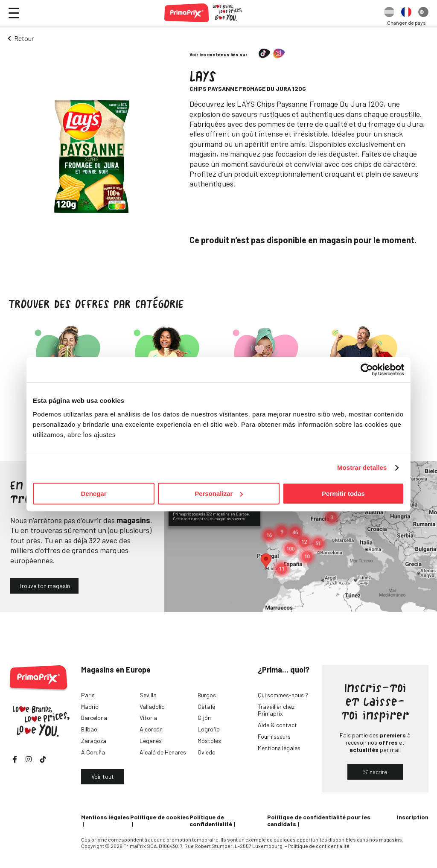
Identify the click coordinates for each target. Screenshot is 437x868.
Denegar (93, 494)
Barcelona (94, 718)
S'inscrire (375, 772)
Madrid (90, 706)
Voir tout (103, 776)
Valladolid (152, 706)
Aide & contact (277, 725)
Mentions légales (279, 748)
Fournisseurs (274, 736)
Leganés (151, 741)
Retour (24, 38)
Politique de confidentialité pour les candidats (319, 821)
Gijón (204, 718)
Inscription (413, 817)
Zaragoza (94, 741)
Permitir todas (343, 494)
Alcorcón (151, 729)
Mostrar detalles (362, 467)
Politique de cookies (160, 817)
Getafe (206, 706)
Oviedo (207, 752)
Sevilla (148, 695)
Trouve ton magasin (44, 586)
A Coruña (93, 752)
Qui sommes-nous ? (283, 695)
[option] (389, 13)
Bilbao (89, 729)
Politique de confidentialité (211, 821)
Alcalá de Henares (163, 752)
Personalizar (219, 494)
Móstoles (209, 741)
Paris (88, 695)
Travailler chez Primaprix (276, 710)
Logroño (209, 729)
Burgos (207, 695)
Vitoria (148, 718)
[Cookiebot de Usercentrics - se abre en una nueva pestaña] (367, 370)
